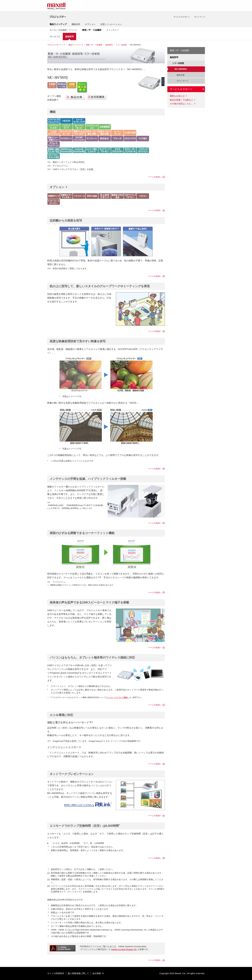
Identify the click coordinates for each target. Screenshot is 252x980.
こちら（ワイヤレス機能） (118, 697)
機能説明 (76, 24)
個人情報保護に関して (78, 973)
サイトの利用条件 (56, 973)
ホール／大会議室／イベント (63, 30)
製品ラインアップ (76, 45)
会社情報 (97, 973)
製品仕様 (180, 75)
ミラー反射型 (121, 45)
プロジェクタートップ (56, 45)
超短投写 (109, 45)
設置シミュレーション (111, 24)
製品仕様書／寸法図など (181, 100)
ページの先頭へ (155, 177)
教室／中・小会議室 (94, 45)
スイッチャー (113, 30)
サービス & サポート (182, 17)
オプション (90, 24)
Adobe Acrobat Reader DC (124, 949)
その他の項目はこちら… (181, 104)
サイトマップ (200, 17)
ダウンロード (182, 81)
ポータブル (55, 37)
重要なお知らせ (177, 96)
